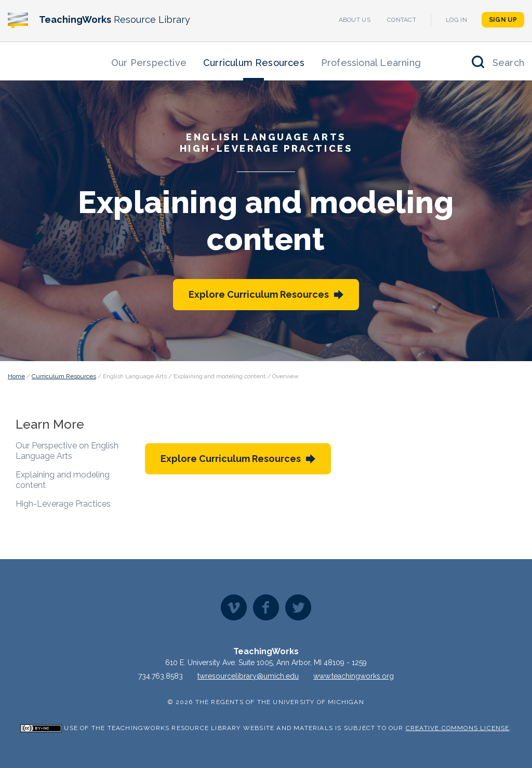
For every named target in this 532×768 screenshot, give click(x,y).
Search (508, 63)
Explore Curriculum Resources (259, 294)
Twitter (298, 607)
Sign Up (503, 20)
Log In (456, 20)
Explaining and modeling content (63, 480)
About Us (355, 20)
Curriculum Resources (254, 63)
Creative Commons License (458, 728)
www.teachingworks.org (354, 676)
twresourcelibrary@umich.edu (248, 676)
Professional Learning (371, 63)
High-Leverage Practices (63, 504)
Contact (402, 20)
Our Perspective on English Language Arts (67, 451)
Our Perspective (149, 63)
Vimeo (234, 607)
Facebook (266, 607)
